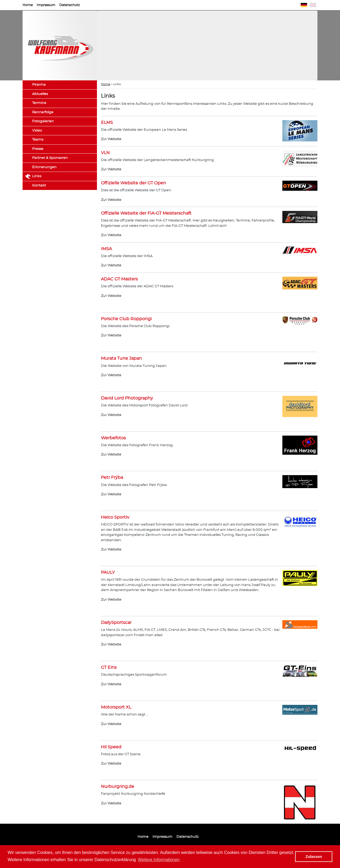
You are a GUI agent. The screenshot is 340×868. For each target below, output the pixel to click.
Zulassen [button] (314, 857)
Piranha (39, 85)
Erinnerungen (44, 167)
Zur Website (111, 139)
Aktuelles (40, 94)
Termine (39, 103)
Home (28, 5)
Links (37, 176)
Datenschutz (69, 5)
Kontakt (39, 186)
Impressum (46, 5)
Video (37, 131)
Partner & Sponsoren (50, 158)
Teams (38, 140)
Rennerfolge (43, 112)
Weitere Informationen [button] (159, 860)
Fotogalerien (43, 121)
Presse (38, 149)
